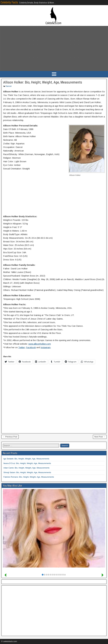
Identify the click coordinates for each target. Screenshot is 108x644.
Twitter (21, 347)
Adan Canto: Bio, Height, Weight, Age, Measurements (26, 468)
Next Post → (100, 437)
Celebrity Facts (9, 2)
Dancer (9, 86)
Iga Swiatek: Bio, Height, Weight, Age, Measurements (26, 459)
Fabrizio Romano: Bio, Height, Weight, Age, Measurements (29, 477)
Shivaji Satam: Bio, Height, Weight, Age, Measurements (27, 472)
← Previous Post (10, 437)
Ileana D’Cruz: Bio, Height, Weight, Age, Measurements (27, 463)
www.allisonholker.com (40, 344)
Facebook (31, 347)
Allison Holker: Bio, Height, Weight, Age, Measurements (43, 82)
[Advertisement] (54, 49)
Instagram (46, 347)
